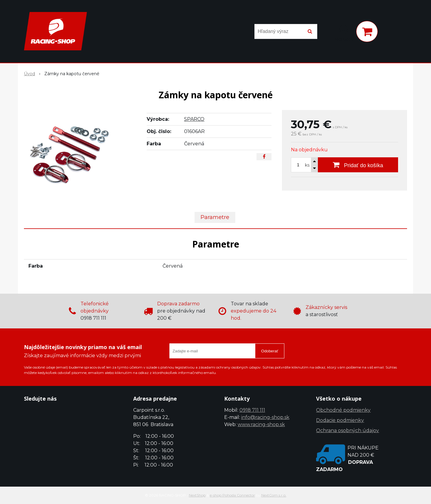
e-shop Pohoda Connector (232, 495)
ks (307, 165)
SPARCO (194, 119)
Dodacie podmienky (340, 420)
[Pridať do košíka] (358, 165)
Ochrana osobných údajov (347, 430)
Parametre (215, 217)
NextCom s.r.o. (274, 495)
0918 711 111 (252, 410)
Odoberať (270, 351)
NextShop (197, 495)
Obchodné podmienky (343, 410)
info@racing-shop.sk (265, 417)
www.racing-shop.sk (261, 424)
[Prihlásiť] (344, 33)
